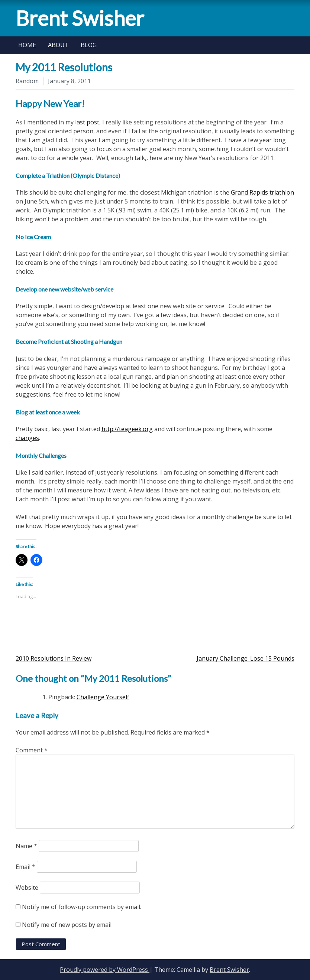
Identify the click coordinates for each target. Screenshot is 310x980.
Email (25, 867)
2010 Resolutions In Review (54, 658)
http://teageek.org (127, 429)
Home (27, 45)
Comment (32, 750)
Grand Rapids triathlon (262, 192)
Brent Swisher (80, 18)
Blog (89, 45)
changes (27, 438)
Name (26, 846)
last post (87, 122)
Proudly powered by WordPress (105, 970)
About (58, 45)
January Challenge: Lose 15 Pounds (246, 658)
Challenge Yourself (103, 697)
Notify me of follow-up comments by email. (82, 907)
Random (27, 81)
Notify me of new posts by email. (67, 925)
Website (27, 888)
